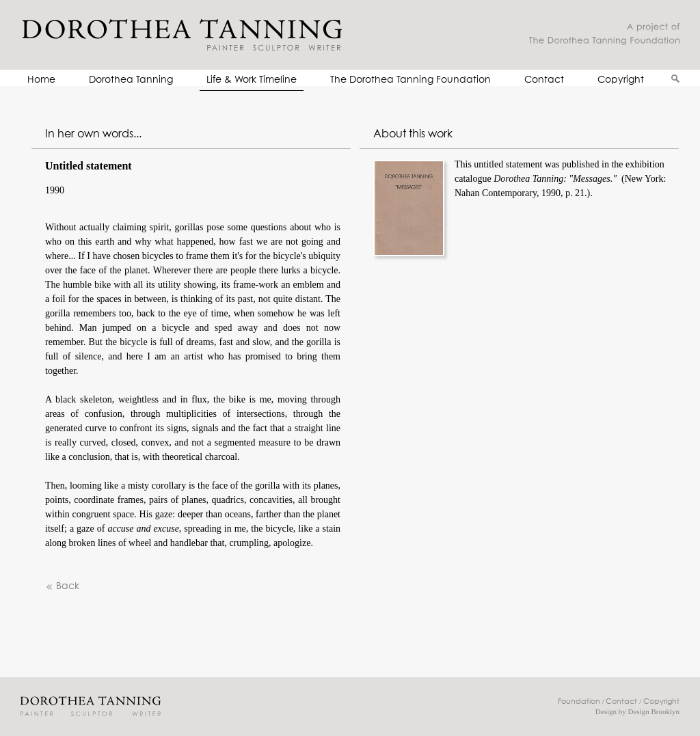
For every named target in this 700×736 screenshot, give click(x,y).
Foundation (579, 701)
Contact (544, 80)
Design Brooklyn (654, 711)
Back (62, 587)
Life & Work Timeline (252, 80)
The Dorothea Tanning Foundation (410, 80)
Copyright (621, 80)
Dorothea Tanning (131, 80)
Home (41, 80)
